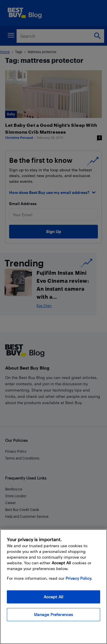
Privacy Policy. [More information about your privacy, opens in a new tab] (79, 578)
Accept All (53, 597)
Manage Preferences (54, 614)
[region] (53, 587)
